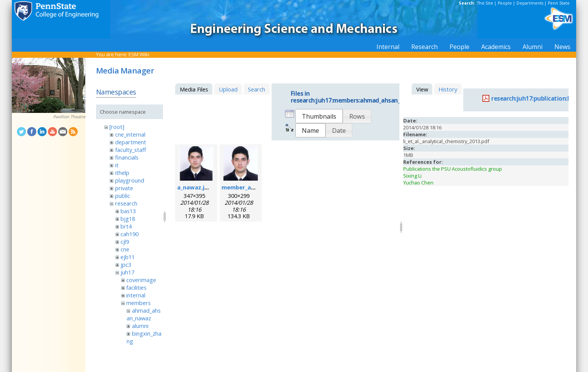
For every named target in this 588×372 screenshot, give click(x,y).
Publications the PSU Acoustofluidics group (453, 169)
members (138, 303)
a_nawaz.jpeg (196, 187)
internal (136, 295)
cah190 (129, 234)
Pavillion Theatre (69, 117)
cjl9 (125, 241)
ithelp (122, 173)
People (505, 3)
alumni (140, 326)
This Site (485, 3)
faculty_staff (131, 150)
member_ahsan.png (249, 187)
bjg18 (128, 219)
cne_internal (130, 134)
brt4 (126, 226)
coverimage (141, 280)
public (123, 196)
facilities (136, 287)
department (131, 142)
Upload (228, 89)
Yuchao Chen (418, 183)
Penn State (559, 3)
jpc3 (126, 264)
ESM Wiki (139, 54)
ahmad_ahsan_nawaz (143, 314)
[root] (117, 127)
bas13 (128, 211)
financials (127, 157)
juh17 (127, 272)
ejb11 (128, 257)
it (117, 165)
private (124, 188)
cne (125, 249)
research (126, 203)
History (448, 89)
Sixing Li (412, 176)
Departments (530, 3)
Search (257, 89)
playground (130, 180)
